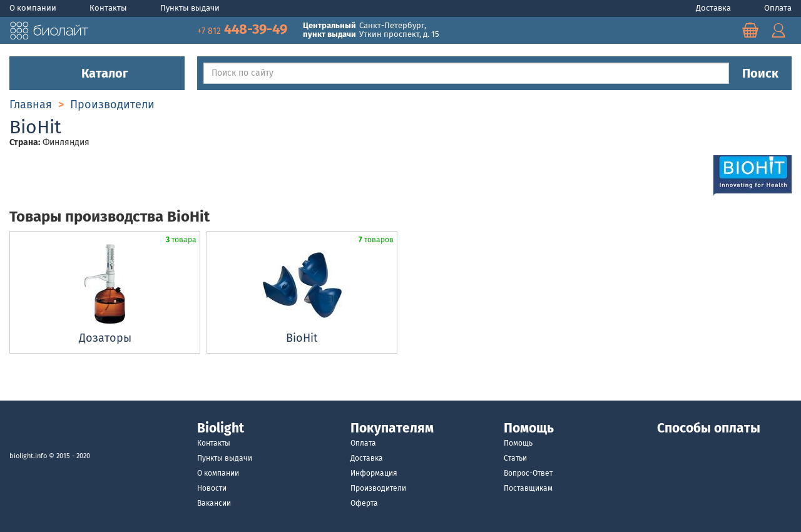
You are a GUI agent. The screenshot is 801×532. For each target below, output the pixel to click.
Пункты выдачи (190, 8)
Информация (374, 473)
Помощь (518, 443)
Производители (378, 488)
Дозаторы (105, 338)
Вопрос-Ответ (528, 473)
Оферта (364, 503)
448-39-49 (244, 29)
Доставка (714, 8)
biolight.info (28, 456)
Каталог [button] (97, 73)
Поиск (760, 73)
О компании (34, 8)
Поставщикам (528, 488)
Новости (212, 488)
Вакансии (214, 503)
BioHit (302, 338)
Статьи (515, 458)
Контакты (109, 8)
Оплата (778, 8)
